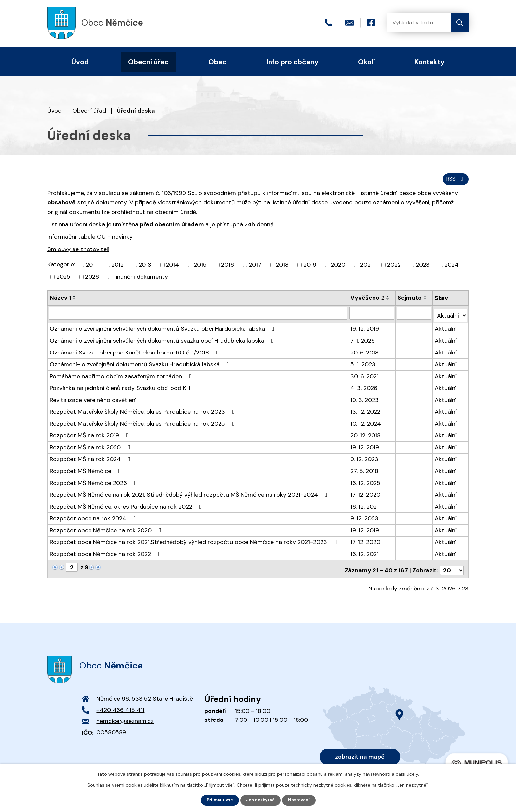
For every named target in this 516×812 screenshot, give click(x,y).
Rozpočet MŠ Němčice (87, 472)
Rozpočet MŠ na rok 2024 (91, 460)
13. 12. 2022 (366, 412)
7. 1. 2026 (363, 341)
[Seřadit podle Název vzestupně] (75, 300)
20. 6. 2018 (365, 353)
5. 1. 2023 (363, 365)
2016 (228, 268)
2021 (366, 268)
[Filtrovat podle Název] (198, 316)
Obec (218, 62)
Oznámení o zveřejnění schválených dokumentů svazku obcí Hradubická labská (163, 341)
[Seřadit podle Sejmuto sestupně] (426, 302)
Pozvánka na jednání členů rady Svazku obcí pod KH (120, 389)
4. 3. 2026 (364, 389)
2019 (310, 268)
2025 (63, 280)
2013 (145, 268)
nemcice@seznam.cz (125, 720)
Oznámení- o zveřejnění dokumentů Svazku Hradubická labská (141, 365)
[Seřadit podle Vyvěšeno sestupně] (388, 302)
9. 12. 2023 (365, 460)
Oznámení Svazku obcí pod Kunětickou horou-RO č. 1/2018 (135, 353)
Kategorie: (61, 268)
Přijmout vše (217, 800)
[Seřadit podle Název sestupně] (75, 302)
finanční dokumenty (141, 280)
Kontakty (429, 62)
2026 (92, 280)
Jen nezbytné (261, 800)
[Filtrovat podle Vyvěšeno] (372, 316)
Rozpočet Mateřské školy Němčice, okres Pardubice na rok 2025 (143, 424)
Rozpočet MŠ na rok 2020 (91, 448)
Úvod (54, 111)
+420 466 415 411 (120, 708)
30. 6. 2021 (365, 377)
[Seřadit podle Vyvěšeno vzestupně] (388, 300)
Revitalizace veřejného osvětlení (99, 401)
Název (60, 301)
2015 (200, 268)
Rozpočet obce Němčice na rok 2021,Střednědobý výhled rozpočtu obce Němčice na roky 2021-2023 (194, 543)
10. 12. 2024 (366, 424)
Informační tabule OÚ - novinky (90, 240)
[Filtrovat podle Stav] (451, 316)
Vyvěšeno (368, 301)
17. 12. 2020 (366, 495)
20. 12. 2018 (366, 436)
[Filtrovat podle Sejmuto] (415, 316)
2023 (423, 268)
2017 (255, 268)
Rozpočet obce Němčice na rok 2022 (106, 555)
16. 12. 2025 (366, 484)
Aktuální (446, 329)
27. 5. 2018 (365, 472)
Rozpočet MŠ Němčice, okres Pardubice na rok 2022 (127, 507)
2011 (91, 268)
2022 (394, 268)
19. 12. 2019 (365, 329)
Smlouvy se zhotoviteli (78, 253)
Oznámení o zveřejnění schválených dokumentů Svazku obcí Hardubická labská (163, 329)
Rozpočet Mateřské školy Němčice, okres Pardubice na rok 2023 (143, 412)
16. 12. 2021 (365, 507)
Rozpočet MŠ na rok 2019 (90, 436)
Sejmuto (410, 301)
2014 (172, 268)
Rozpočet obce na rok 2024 (94, 519)
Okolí (366, 62)
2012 (117, 268)
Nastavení (302, 800)
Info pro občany (293, 62)
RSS (455, 182)
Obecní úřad (89, 111)
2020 (338, 268)
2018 (282, 268)
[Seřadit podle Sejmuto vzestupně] (426, 300)
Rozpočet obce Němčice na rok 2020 (107, 531)
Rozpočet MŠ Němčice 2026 (94, 484)
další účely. (407, 773)
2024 (451, 268)
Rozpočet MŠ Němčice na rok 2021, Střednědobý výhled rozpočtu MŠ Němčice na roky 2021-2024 (190, 495)
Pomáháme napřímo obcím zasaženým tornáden (122, 377)
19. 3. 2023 (365, 401)
